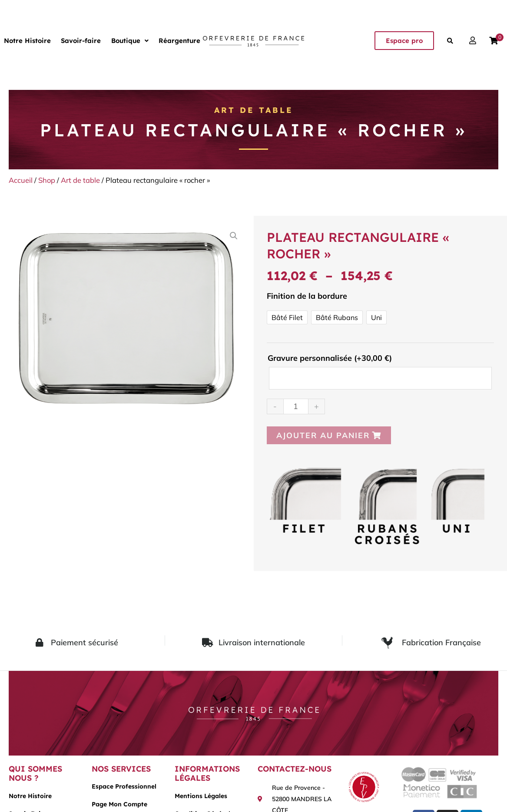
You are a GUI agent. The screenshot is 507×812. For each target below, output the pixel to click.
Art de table (254, 110)
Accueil (21, 180)
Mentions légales (201, 796)
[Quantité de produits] (296, 406)
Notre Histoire (26, 41)
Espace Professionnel (124, 787)
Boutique (122, 41)
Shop (47, 180)
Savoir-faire (76, 41)
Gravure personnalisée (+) (330, 358)
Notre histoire (30, 796)
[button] (122, 41)
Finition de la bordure (307, 296)
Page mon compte (119, 805)
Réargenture (168, 41)
